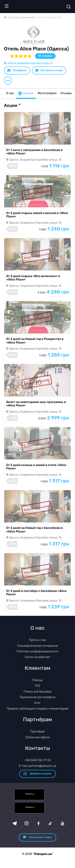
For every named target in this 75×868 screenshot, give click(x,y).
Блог (37, 703)
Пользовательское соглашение (37, 646)
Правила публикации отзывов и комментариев (38, 709)
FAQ (38, 686)
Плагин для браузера (37, 692)
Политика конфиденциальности (38, 651)
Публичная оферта (37, 737)
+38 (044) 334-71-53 (38, 760)
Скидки (26, 93)
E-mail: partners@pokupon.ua (37, 766)
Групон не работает (37, 657)
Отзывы (66, 93)
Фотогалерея (47, 93)
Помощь (37, 680)
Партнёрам (37, 732)
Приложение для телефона (37, 697)
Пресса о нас (37, 640)
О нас (10, 93)
